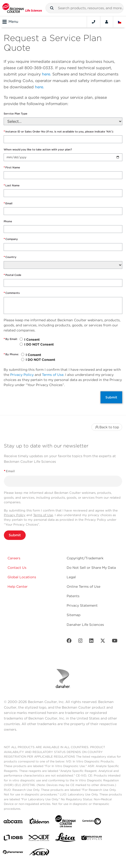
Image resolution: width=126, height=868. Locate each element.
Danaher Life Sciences (85, 625)
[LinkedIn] (91, 642)
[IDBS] (13, 839)
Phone (8, 221)
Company (11, 239)
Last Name (12, 186)
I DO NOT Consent (39, 344)
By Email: (11, 339)
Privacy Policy (22, 375)
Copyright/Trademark (85, 558)
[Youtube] (115, 642)
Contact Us (17, 568)
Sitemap (74, 615)
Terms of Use (53, 375)
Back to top (107, 427)
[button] (52, 8)
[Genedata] (92, 822)
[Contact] (94, 22)
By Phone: (11, 354)
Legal (71, 577)
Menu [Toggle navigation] (10, 22)
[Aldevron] (39, 822)
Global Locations (22, 577)
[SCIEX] (39, 853)
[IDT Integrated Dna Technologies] (39, 839)
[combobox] (85, 8)
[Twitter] (103, 642)
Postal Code (12, 275)
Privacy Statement (82, 605)
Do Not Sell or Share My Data (91, 568)
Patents (73, 596)
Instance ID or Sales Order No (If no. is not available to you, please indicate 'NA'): (59, 132)
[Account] (107, 22)
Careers (14, 558)
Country (10, 257)
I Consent (32, 340)
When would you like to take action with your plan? (38, 149)
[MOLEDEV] (92, 839)
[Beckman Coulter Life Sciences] (65, 822)
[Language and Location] (120, 22)
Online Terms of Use (83, 587)
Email (8, 203)
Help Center (18, 587)
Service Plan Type (16, 114)
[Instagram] (80, 642)
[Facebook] (69, 642)
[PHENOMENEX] (13, 853)
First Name (12, 168)
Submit (111, 397)
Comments (12, 293)
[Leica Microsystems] (65, 839)
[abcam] (13, 822)
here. (47, 74)
